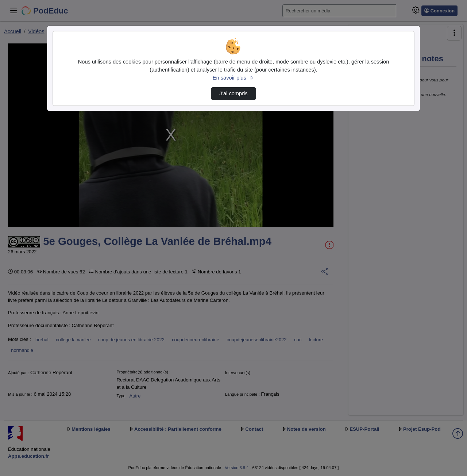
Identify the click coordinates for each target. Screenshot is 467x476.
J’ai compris (233, 93)
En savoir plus (233, 78)
